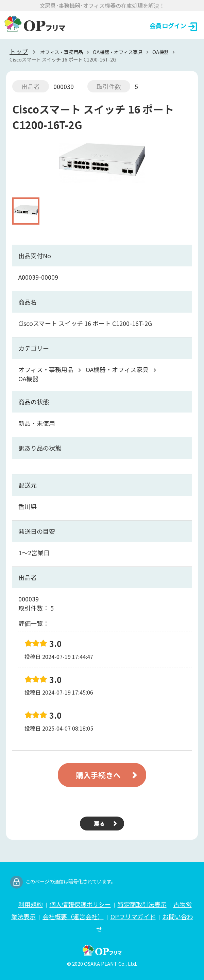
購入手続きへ (98, 775)
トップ (19, 51)
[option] (102, 166)
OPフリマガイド (133, 916)
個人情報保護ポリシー (80, 904)
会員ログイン (173, 26)
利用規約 (31, 904)
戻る (99, 823)
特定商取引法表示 (142, 904)
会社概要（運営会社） (73, 916)
